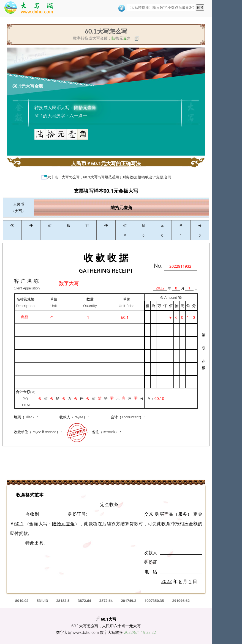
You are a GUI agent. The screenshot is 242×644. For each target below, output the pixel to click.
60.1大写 (90, 177)
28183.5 (63, 601)
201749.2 (129, 601)
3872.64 (85, 601)
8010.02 (22, 601)
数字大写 (64, 632)
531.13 (42, 601)
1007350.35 (154, 601)
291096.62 (181, 601)
